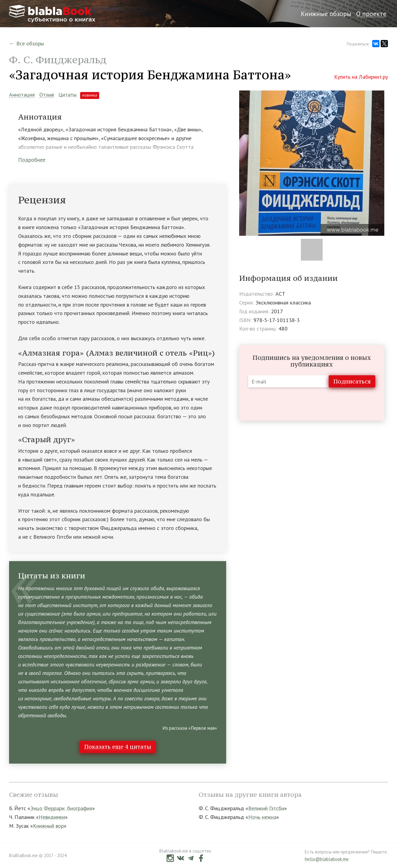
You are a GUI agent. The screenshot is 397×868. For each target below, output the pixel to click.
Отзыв (47, 95)
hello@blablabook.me (327, 859)
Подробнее (32, 160)
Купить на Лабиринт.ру (361, 77)
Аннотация (22, 95)
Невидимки (52, 817)
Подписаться (352, 381)
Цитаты (79, 95)
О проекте (371, 14)
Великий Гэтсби (266, 808)
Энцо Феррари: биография (61, 808)
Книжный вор (48, 826)
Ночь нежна (262, 817)
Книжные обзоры (326, 14)
